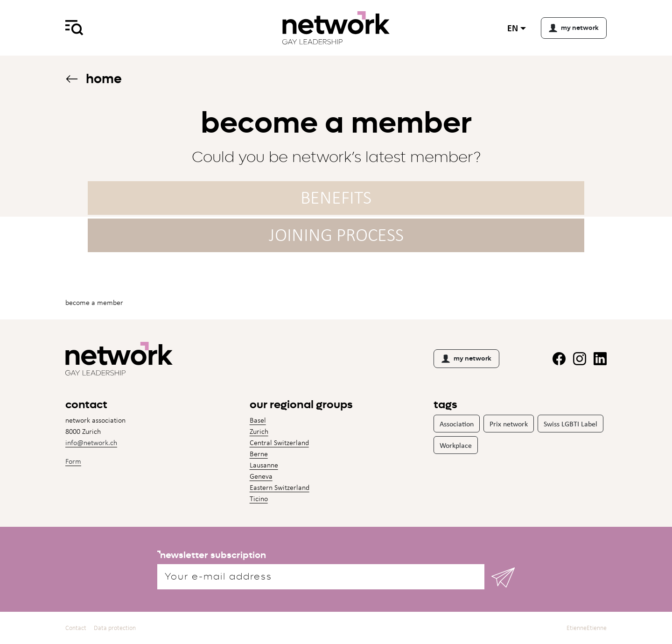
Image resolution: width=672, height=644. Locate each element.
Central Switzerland (279, 442)
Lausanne (264, 465)
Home (94, 79)
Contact (76, 628)
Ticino (259, 499)
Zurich (259, 431)
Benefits (336, 197)
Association (457, 424)
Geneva (261, 476)
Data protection (115, 628)
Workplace (456, 445)
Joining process (336, 235)
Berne (259, 454)
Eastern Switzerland (280, 487)
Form (73, 461)
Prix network (509, 424)
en (513, 28)
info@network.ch (91, 442)
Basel (258, 420)
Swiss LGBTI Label (570, 424)
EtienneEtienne (587, 628)
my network (466, 359)
